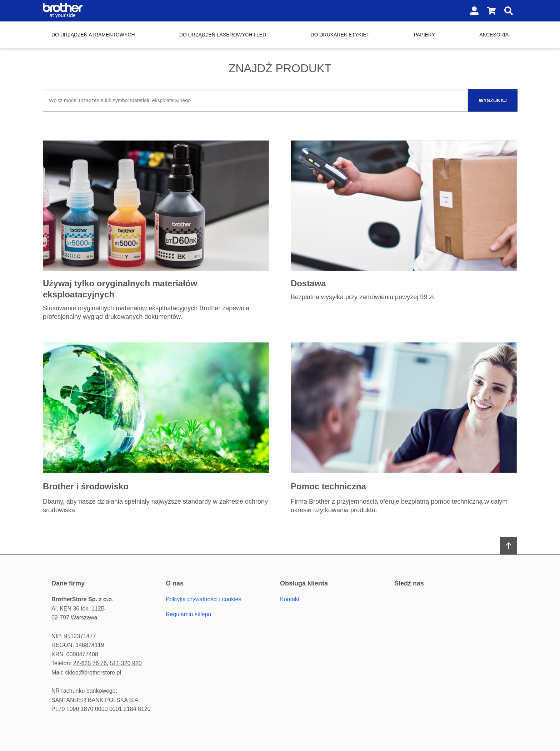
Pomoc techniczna (328, 486)
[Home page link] (89, 11)
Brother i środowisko (86, 486)
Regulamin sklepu (188, 614)
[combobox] (280, 100)
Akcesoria (494, 35)
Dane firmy (68, 583)
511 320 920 (126, 663)
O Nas (175, 583)
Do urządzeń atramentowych (93, 35)
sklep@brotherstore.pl (93, 673)
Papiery (424, 35)
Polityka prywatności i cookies (204, 599)
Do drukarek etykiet (340, 35)
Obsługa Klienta (304, 583)
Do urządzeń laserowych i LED (223, 35)
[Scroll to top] (509, 546)
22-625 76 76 (90, 663)
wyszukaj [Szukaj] (493, 100)
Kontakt (290, 599)
